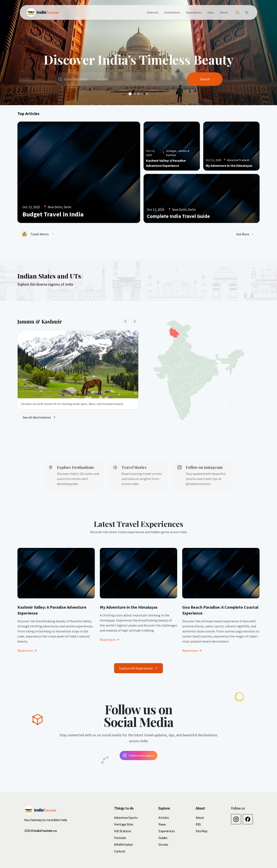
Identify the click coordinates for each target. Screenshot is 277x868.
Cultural (120, 851)
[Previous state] (125, 321)
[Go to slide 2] (134, 94)
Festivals (120, 838)
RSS (198, 824)
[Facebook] (248, 819)
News (162, 824)
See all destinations (39, 417)
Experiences (194, 12)
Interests (153, 12)
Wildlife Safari (123, 844)
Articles (164, 818)
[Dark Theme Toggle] (247, 12)
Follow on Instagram (138, 755)
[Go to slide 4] (143, 94)
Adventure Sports (126, 818)
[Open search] (237, 12)
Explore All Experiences (138, 668)
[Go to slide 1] (130, 94)
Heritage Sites (124, 824)
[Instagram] (236, 819)
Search (205, 79)
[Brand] (43, 12)
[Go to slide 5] (147, 94)
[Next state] (135, 321)
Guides (163, 838)
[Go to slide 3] (138, 94)
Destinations (172, 12)
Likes (211, 12)
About (224, 12)
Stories (163, 844)
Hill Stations (123, 831)
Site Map (201, 831)
